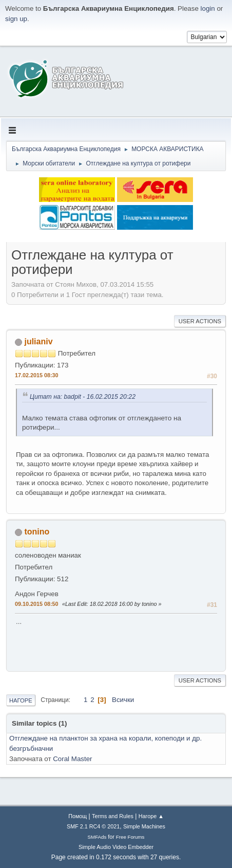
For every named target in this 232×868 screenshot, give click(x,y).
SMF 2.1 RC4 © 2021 (93, 826)
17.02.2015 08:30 (37, 375)
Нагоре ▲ (151, 816)
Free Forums (130, 837)
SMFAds (97, 837)
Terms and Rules (113, 816)
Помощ (78, 816)
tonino (37, 532)
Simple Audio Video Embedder (116, 847)
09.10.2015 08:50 (37, 604)
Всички (123, 700)
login (208, 8)
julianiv (38, 341)
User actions (200, 321)
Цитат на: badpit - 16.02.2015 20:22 (83, 397)
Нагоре (21, 700)
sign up (16, 19)
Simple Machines (144, 826)
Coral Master (72, 759)
